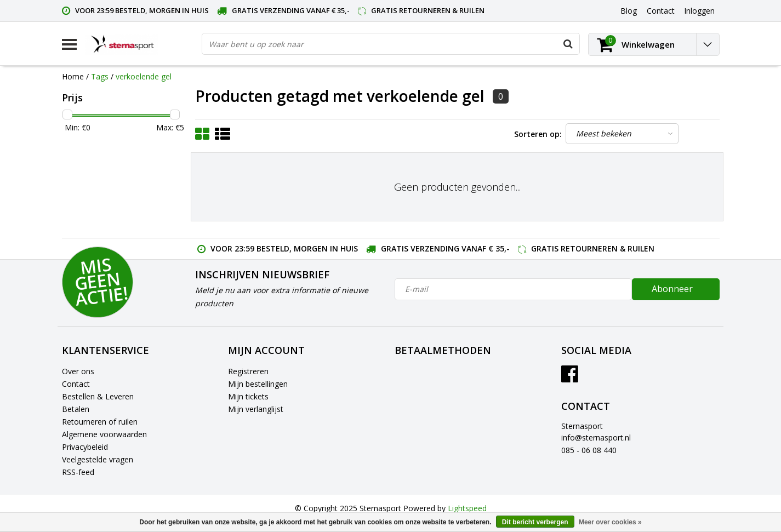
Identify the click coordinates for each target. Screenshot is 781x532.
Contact (76, 384)
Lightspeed (467, 508)
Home (73, 76)
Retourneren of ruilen (100, 422)
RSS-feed (78, 472)
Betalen (76, 409)
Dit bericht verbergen (535, 522)
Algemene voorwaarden (104, 434)
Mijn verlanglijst (256, 409)
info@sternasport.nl (596, 437)
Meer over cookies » (610, 522)
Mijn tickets (248, 396)
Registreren (248, 371)
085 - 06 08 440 (589, 450)
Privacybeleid (85, 447)
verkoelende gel (144, 76)
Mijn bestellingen (258, 384)
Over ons (78, 371)
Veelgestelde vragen (98, 459)
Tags (100, 76)
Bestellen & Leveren (98, 396)
